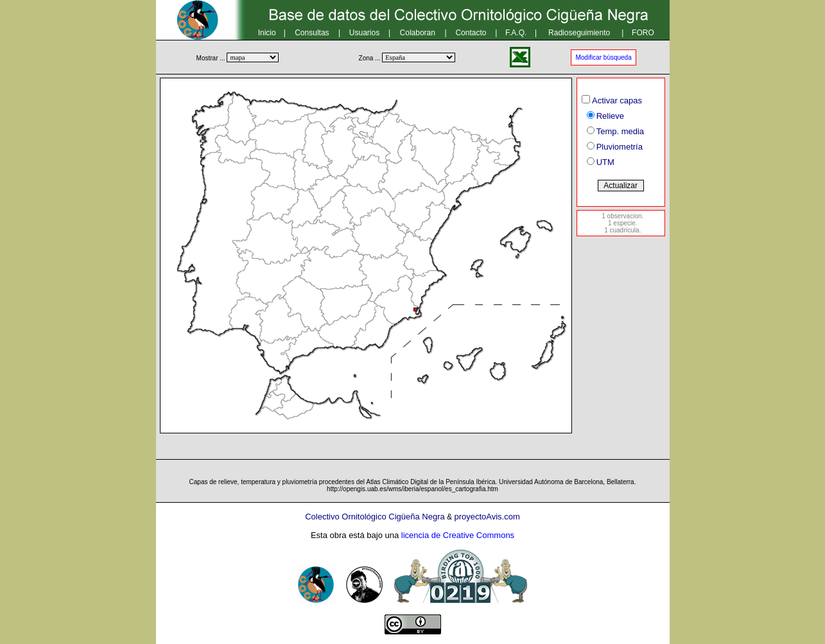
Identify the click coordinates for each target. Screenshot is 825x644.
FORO (643, 33)
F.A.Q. (516, 33)
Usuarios (364, 33)
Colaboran (418, 33)
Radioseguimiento (579, 33)
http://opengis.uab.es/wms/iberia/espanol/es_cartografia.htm (413, 489)
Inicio (267, 33)
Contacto (471, 33)
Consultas (312, 33)
